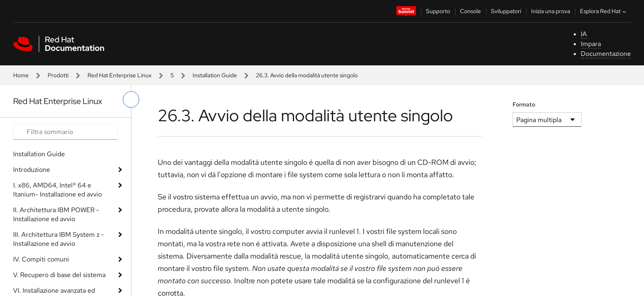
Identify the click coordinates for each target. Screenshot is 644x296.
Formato (524, 104)
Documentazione (606, 54)
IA (584, 34)
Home (21, 75)
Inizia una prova (551, 11)
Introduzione (32, 170)
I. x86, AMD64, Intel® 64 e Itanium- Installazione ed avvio (57, 190)
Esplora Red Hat (604, 11)
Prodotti (58, 75)
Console (470, 11)
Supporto (438, 11)
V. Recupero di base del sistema (59, 275)
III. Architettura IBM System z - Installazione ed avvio (59, 239)
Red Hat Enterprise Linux (120, 75)
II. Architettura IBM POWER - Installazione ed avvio (56, 214)
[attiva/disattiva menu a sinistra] (131, 99)
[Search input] (66, 132)
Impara (591, 44)
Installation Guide (215, 75)
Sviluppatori (506, 11)
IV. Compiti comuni (41, 259)
